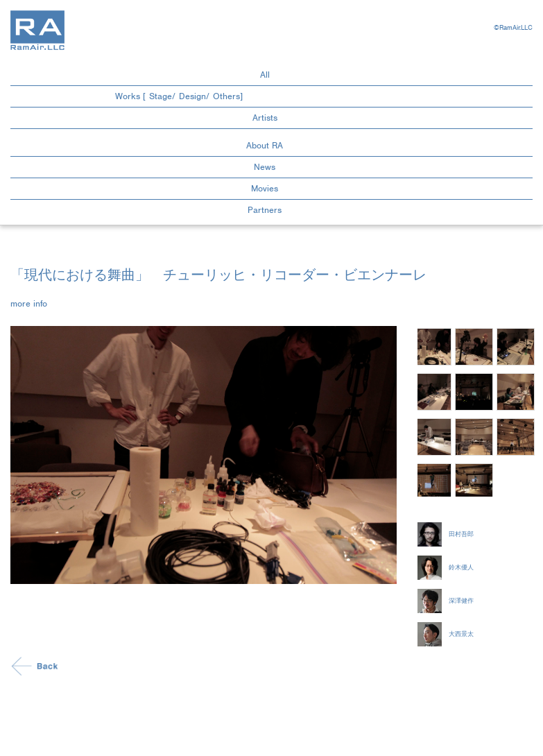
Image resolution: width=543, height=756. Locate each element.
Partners (265, 210)
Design (192, 96)
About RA (265, 145)
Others (226, 96)
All (265, 75)
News (265, 167)
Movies (265, 188)
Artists (265, 118)
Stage (161, 96)
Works (128, 96)
